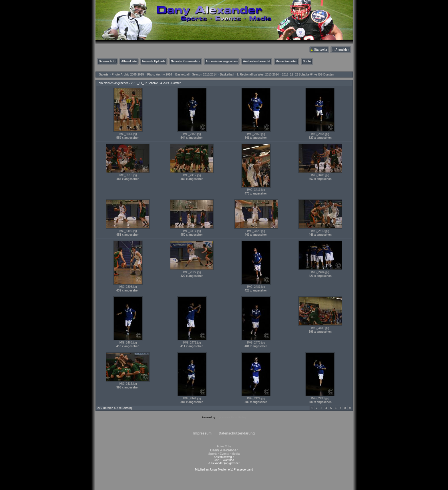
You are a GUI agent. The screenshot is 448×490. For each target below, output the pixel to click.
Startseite (321, 50)
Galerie (104, 75)
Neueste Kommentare (186, 61)
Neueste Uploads (154, 61)
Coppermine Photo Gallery (231, 417)
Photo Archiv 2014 (160, 75)
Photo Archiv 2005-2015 (128, 75)
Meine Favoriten (286, 61)
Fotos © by (224, 450)
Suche (307, 61)
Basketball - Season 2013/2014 (196, 75)
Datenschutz (107, 61)
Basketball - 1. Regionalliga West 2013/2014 (249, 75)
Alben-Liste (129, 61)
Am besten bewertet (257, 61)
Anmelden (342, 50)
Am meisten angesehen (222, 61)
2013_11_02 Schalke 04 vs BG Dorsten (308, 75)
